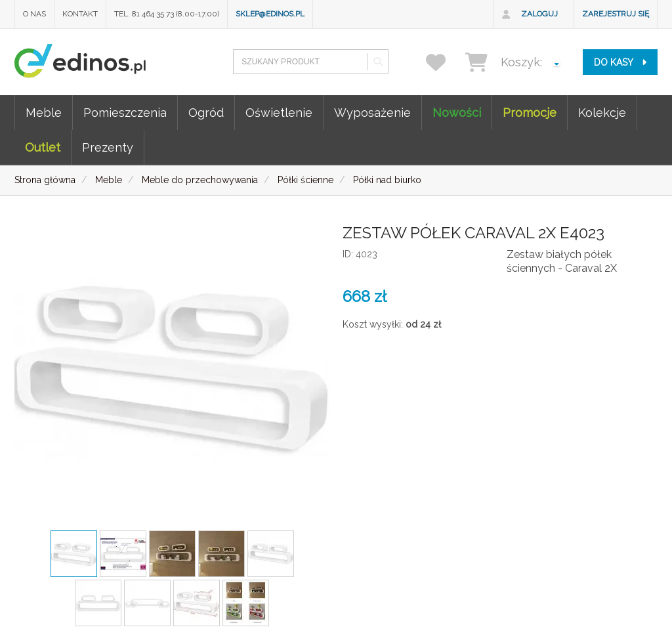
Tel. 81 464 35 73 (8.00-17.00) (167, 14)
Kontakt (80, 14)
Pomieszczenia (125, 113)
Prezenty (108, 147)
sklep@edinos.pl (270, 14)
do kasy (620, 62)
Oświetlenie (279, 113)
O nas (34, 14)
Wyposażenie (372, 113)
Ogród (206, 113)
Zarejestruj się (616, 14)
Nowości (457, 113)
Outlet (43, 147)
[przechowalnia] (444, 62)
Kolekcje (602, 113)
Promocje (530, 113)
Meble (44, 113)
